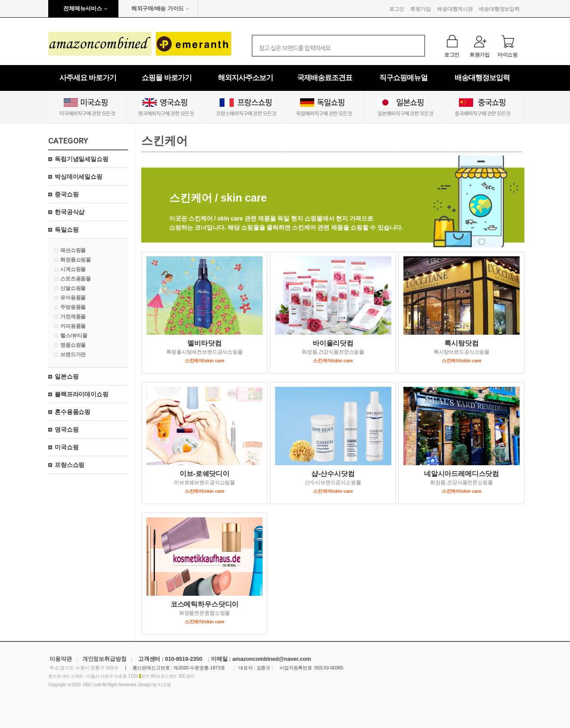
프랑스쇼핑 (70, 465)
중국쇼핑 (67, 194)
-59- (327, 668)
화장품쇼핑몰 (76, 260)
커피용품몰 (73, 326)
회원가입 (420, 9)
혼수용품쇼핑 (73, 412)
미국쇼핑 (67, 447)
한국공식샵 (70, 212)
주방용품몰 (73, 307)
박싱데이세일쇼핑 (79, 177)
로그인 (397, 9)
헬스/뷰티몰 (74, 336)
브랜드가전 (73, 355)
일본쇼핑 (67, 376)
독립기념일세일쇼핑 (82, 159)
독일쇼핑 (67, 230)
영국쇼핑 (67, 429)
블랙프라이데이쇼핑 (82, 394)
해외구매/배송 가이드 (158, 8)
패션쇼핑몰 (73, 250)
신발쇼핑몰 (73, 288)
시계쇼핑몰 (73, 269)
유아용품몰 (73, 298)
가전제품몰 (73, 317)
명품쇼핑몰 (73, 345)
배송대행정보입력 (499, 9)
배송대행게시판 (455, 9)
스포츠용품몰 (76, 279)
